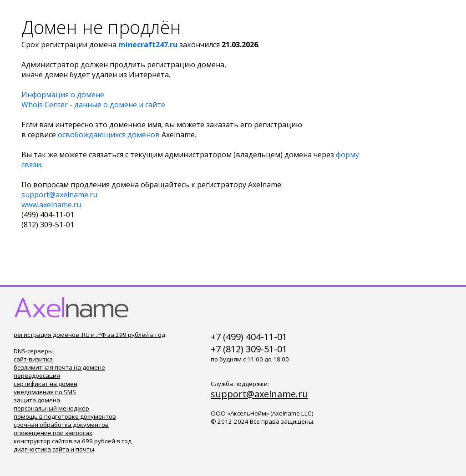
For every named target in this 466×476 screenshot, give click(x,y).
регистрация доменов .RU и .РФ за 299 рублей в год (89, 335)
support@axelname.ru (59, 195)
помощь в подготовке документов (65, 416)
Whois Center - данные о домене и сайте (93, 105)
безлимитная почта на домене (59, 367)
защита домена (37, 400)
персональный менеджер (51, 408)
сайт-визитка (33, 359)
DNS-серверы (33, 351)
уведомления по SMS (45, 392)
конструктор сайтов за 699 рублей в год (73, 441)
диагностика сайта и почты (54, 449)
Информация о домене (63, 95)
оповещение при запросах (53, 433)
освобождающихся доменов (109, 135)
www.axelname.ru (51, 205)
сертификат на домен (46, 384)
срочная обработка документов (61, 425)
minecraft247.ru (148, 45)
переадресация (37, 376)
